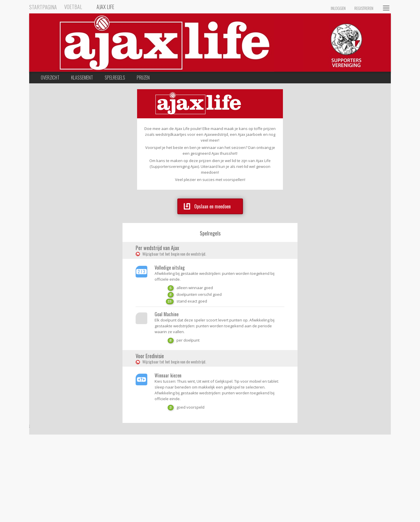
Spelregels (115, 78)
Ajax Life (105, 7)
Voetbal (73, 7)
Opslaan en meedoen (207, 206)
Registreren (364, 8)
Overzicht (50, 78)
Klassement (82, 78)
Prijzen (143, 78)
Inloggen (338, 8)
